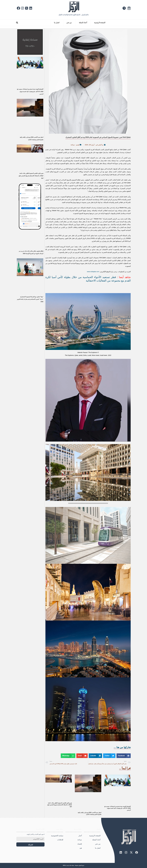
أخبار (80, 836)
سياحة (73, 145)
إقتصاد (80, 844)
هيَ (81, 848)
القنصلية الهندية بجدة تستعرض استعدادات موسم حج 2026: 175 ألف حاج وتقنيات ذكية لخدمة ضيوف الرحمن (117, 808)
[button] (17, 23)
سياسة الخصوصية (57, 836)
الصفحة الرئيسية (100, 23)
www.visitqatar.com (93, 272)
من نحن (69, 23)
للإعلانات (60, 840)
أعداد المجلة (83, 23)
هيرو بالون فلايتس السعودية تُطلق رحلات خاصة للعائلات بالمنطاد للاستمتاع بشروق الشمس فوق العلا (60, 805)
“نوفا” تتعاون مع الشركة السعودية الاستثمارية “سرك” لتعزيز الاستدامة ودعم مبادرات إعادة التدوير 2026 (30, 299)
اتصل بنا (57, 23)
